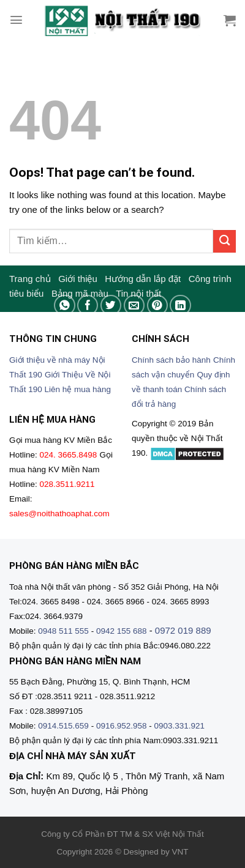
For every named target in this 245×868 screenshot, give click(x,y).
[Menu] (16, 20)
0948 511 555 (63, 631)
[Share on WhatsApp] (65, 306)
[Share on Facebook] (88, 306)
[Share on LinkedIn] (180, 306)
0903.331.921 (179, 726)
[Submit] (224, 241)
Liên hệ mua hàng (78, 389)
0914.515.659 (63, 726)
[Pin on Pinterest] (158, 306)
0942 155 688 (122, 631)
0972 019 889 (183, 630)
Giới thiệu (78, 279)
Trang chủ (30, 279)
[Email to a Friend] (134, 306)
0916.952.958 (122, 726)
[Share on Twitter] (111, 306)
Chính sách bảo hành (171, 360)
